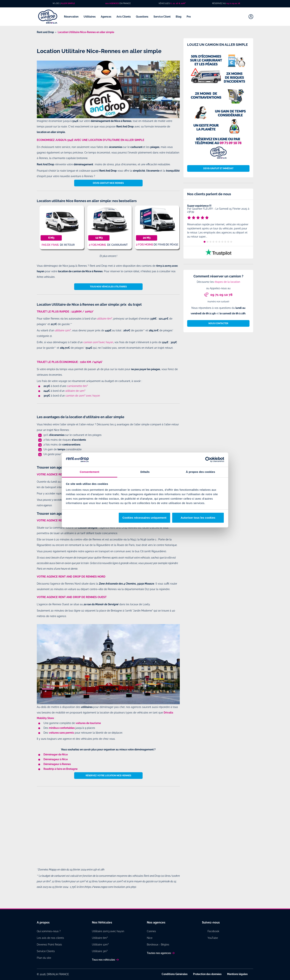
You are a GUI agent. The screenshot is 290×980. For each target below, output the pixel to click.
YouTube (213, 938)
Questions (142, 17)
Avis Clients (124, 17)
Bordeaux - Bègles (158, 945)
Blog (179, 17)
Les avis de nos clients (50, 938)
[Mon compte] (251, 17)
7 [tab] (222, 242)
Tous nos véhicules (103, 960)
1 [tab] (205, 242)
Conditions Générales (175, 974)
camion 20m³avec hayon (98, 342)
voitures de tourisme (88, 723)
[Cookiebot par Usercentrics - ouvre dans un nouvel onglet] (208, 460)
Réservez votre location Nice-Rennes (108, 776)
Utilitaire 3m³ (100, 951)
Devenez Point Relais (49, 945)
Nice (150, 938)
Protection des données (207, 974)
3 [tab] (210, 242)
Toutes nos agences (159, 953)
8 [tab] (225, 242)
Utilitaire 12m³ (100, 945)
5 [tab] (216, 242)
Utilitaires (90, 17)
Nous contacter (218, 323)
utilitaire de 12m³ (75, 391)
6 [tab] (219, 242)
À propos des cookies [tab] (200, 472)
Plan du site (44, 958)
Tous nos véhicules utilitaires (108, 287)
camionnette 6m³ (77, 386)
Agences (106, 17)
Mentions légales (237, 974)
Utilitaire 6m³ (100, 938)
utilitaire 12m (62, 330)
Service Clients (46, 951)
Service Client (162, 17)
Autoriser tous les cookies (198, 518)
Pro (189, 17)
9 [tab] (228, 242)
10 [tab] (231, 242)
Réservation (71, 17)
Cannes (151, 931)
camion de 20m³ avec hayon (83, 396)
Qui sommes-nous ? (49, 931)
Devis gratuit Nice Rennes (108, 183)
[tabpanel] (218, 222)
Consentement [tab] (89, 472)
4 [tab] (213, 242)
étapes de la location (227, 282)
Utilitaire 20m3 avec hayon (108, 931)
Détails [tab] (145, 472)
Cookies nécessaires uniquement (144, 518)
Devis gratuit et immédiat (218, 168)
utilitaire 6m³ (104, 319)
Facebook (213, 931)
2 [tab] (208, 242)
